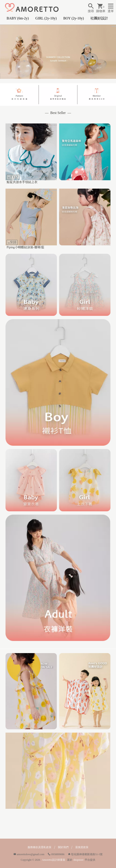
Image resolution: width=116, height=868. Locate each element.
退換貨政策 (82, 847)
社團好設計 (99, 18)
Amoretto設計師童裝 (54, 860)
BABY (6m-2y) (18, 18)
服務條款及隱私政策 (39, 847)
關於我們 (63, 847)
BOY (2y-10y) (74, 18)
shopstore (79, 860)
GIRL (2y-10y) (46, 18)
